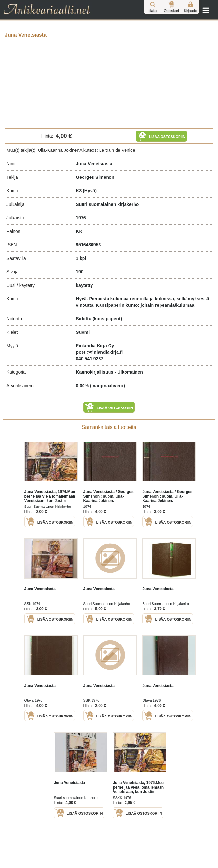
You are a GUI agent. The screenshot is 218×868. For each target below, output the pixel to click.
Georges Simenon (95, 177)
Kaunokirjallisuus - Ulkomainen (109, 372)
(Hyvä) (90, 191)
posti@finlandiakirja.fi (99, 352)
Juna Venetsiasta (94, 164)
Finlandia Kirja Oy (95, 346)
